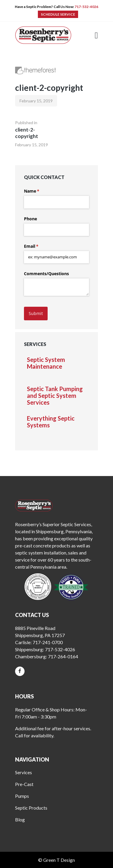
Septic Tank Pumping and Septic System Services (55, 396)
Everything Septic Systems (51, 422)
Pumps (22, 796)
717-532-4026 (86, 7)
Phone (30, 219)
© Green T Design (56, 860)
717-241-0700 (48, 642)
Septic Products (31, 808)
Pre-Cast (24, 784)
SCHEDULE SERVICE (58, 14)
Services (24, 772)
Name (40, 191)
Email (40, 246)
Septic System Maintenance (46, 363)
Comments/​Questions (46, 274)
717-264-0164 (63, 656)
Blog (20, 819)
